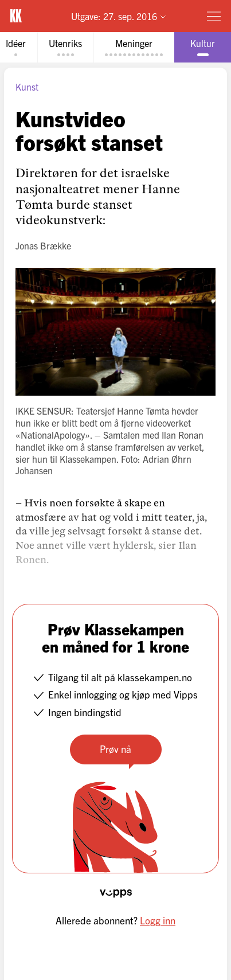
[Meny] (214, 16)
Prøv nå (115, 749)
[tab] (65, 47)
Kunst (27, 87)
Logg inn (158, 920)
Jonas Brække (43, 245)
